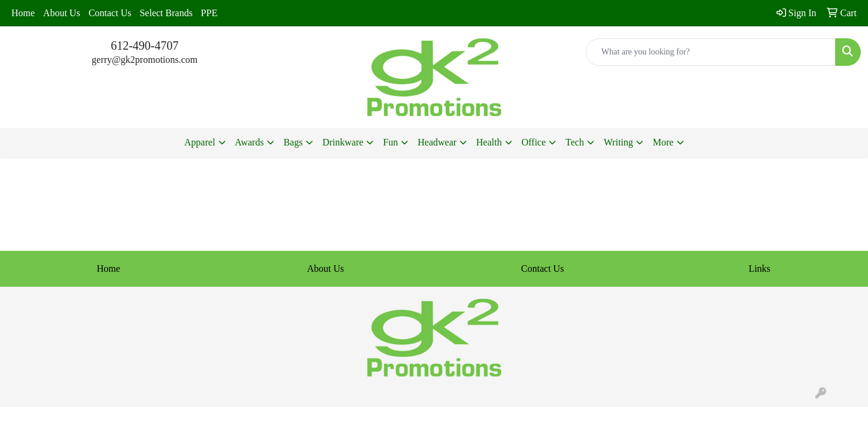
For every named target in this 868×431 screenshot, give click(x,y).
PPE (209, 13)
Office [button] (534, 142)
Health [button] (489, 142)
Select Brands (166, 13)
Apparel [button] (200, 142)
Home (23, 13)
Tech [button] (575, 142)
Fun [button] (390, 142)
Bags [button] (293, 142)
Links (759, 268)
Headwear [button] (437, 142)
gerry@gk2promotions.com (144, 60)
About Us (62, 13)
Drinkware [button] (343, 142)
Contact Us (110, 13)
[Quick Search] (711, 52)
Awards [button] (249, 142)
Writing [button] (618, 142)
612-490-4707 (144, 45)
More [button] (663, 142)
